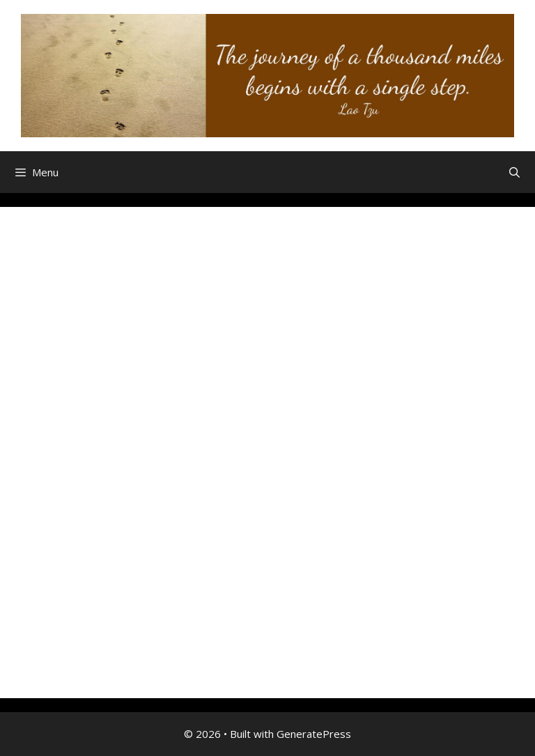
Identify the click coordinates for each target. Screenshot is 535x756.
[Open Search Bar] (514, 172)
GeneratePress (314, 734)
